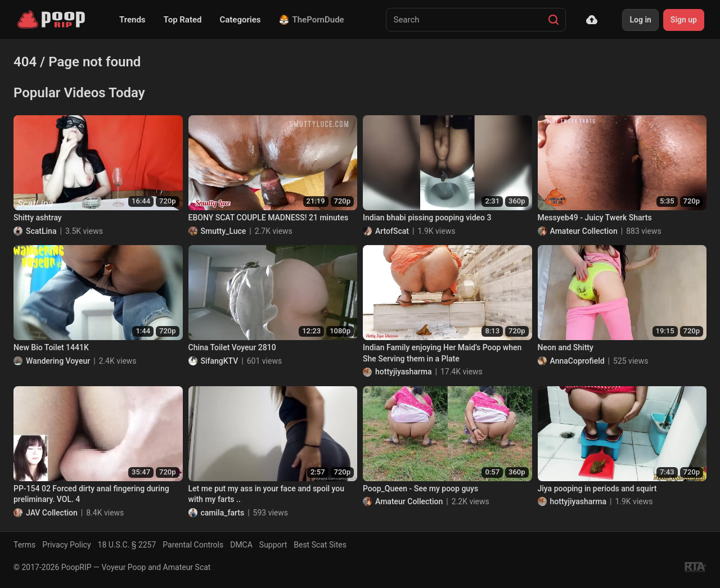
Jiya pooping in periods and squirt (597, 489)
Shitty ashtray (38, 218)
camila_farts (223, 513)
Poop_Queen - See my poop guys (420, 489)
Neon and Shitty (566, 347)
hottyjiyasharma (404, 372)
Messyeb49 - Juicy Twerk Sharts (595, 218)
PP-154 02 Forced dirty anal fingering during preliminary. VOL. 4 (91, 494)
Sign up (684, 20)
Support (273, 545)
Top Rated (183, 20)
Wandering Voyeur (58, 361)
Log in (640, 20)
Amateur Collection (584, 231)
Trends (132, 20)
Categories (240, 20)
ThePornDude (312, 20)
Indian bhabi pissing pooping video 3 (427, 218)
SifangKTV (220, 361)
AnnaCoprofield (577, 361)
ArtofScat (392, 231)
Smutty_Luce (224, 231)
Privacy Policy (66, 545)
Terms (24, 545)
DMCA (241, 545)
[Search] (553, 20)
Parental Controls (193, 545)
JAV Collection (52, 513)
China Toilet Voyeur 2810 (232, 347)
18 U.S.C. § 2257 (127, 545)
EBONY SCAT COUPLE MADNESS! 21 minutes (269, 218)
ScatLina (41, 231)
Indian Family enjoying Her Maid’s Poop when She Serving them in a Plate (442, 353)
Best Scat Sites (320, 545)
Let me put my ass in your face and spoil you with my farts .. (267, 494)
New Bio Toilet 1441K (51, 347)
